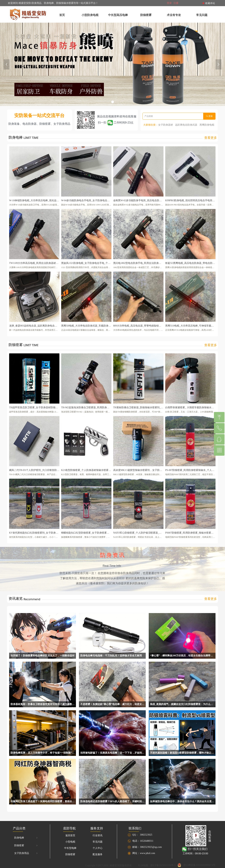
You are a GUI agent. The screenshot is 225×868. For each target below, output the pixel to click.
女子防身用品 (26, 853)
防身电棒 (26, 838)
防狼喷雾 (26, 846)
